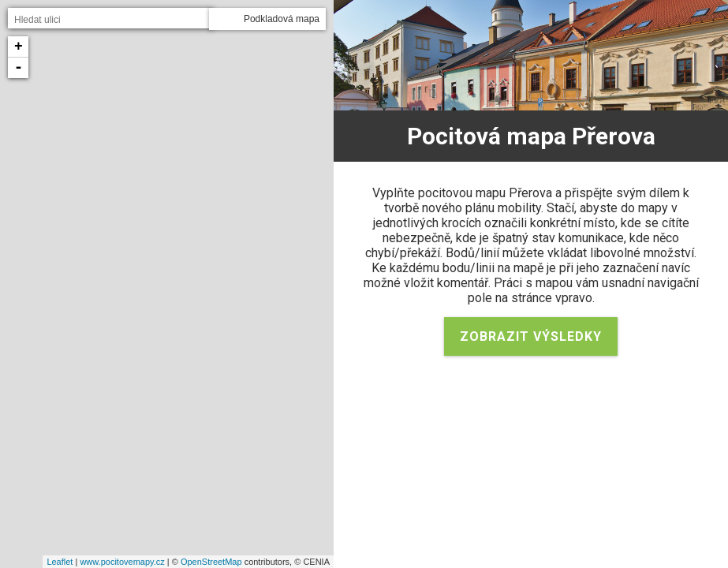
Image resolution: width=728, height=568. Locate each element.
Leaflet (60, 562)
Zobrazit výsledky (531, 336)
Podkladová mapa (282, 19)
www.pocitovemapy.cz (122, 562)
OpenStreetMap (211, 562)
